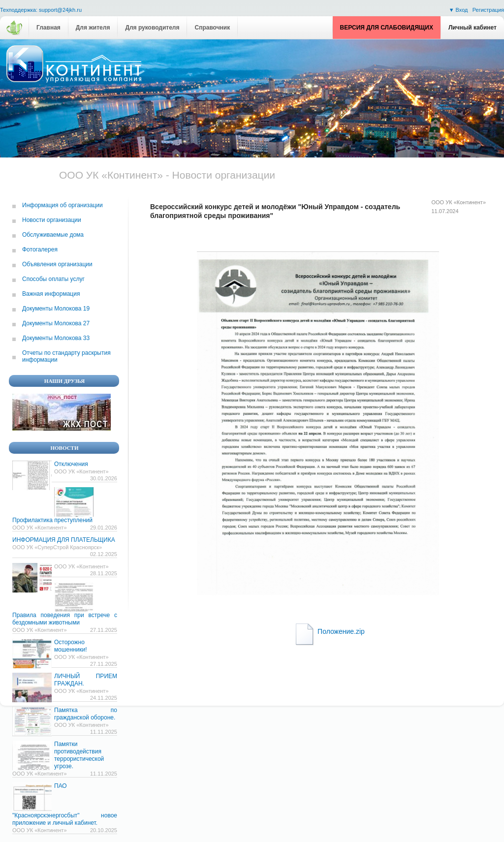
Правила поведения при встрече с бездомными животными (65, 619)
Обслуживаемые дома (53, 235)
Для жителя (93, 28)
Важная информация (51, 294)
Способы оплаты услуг (53, 279)
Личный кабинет (472, 28)
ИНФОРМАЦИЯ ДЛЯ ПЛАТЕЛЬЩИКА (64, 540)
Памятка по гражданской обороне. (86, 714)
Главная (48, 28)
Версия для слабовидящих (387, 28)
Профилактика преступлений (52, 520)
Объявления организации (57, 264)
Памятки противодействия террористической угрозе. (79, 755)
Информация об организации (63, 205)
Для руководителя (152, 28)
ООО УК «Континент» (459, 202)
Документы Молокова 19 (56, 309)
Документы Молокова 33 (56, 338)
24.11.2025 (104, 698)
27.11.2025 (104, 630)
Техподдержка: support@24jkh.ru (41, 10)
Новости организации (52, 220)
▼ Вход (459, 10)
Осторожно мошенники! (70, 646)
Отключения (71, 464)
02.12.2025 (104, 554)
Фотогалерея (40, 249)
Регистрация (488, 10)
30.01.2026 (104, 478)
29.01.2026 (104, 528)
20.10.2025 (104, 830)
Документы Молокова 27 (56, 323)
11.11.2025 (104, 732)
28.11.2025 (104, 573)
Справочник (212, 28)
